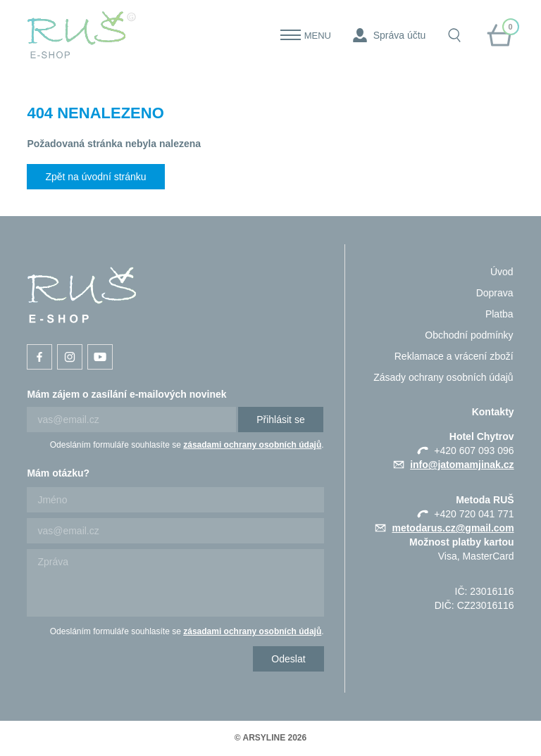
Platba (499, 314)
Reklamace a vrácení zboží (454, 356)
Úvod (502, 272)
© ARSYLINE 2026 (270, 738)
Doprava (495, 293)
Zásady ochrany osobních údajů (443, 377)
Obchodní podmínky (469, 335)
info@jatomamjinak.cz (462, 465)
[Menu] (291, 35)
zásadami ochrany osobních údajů (252, 445)
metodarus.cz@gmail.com (453, 528)
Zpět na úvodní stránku (95, 177)
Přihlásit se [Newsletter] (280, 420)
